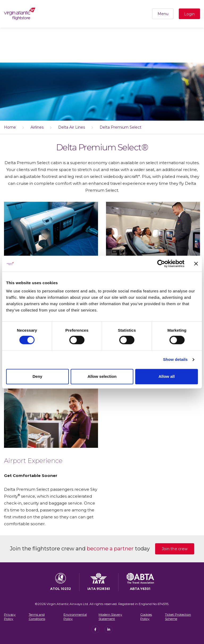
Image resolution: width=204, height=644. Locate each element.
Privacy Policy (10, 617)
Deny (37, 376)
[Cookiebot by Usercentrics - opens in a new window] (161, 264)
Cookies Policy (146, 617)
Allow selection (102, 376)
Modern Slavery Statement (110, 617)
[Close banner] (196, 264)
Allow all (167, 376)
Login (189, 14)
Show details (175, 360)
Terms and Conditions (37, 617)
